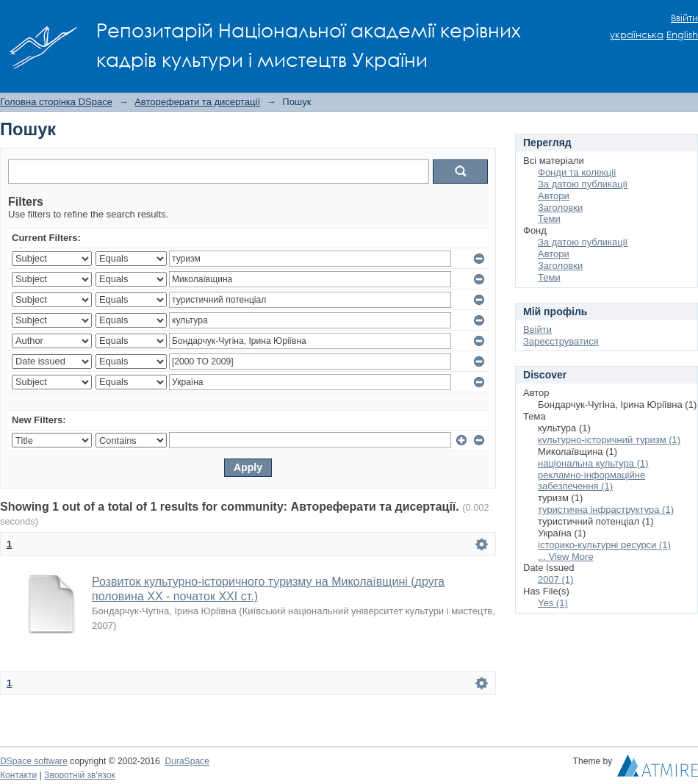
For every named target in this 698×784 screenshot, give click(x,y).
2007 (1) (555, 579)
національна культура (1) (593, 463)
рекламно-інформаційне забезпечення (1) (591, 481)
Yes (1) (553, 603)
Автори (554, 196)
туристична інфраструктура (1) (606, 510)
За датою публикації (583, 184)
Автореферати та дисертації (197, 102)
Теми (549, 219)
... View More (566, 557)
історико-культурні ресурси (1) (604, 545)
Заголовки (560, 208)
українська (637, 35)
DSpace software (34, 761)
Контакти (18, 775)
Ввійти (684, 18)
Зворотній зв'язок (80, 775)
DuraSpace (187, 761)
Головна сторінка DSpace (56, 102)
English (682, 35)
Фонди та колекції (577, 172)
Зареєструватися (561, 341)
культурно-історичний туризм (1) (609, 440)
